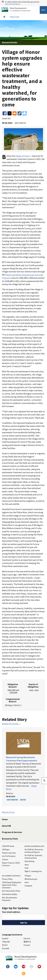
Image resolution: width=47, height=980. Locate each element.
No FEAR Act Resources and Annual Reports (34, 851)
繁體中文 (27, 942)
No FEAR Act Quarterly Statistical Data (33, 857)
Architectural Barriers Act (34, 846)
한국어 (5, 945)
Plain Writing (29, 861)
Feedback (28, 886)
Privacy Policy (7, 879)
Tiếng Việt (6, 942)
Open (27, 865)
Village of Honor (23, 156)
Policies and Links (9, 853)
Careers (5, 859)
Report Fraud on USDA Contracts (11, 864)
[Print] (25, 113)
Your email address (11, 912)
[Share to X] (10, 113)
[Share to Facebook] (5, 113)
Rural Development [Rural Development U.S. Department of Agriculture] (20, 10)
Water (23, 800)
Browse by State (10, 839)
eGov (27, 882)
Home (5, 819)
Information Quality (10, 894)
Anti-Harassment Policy (11, 891)
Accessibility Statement (11, 876)
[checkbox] (44, 781)
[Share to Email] (15, 113)
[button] (20, 113)
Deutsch (27, 938)
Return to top (8, 812)
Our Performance (9, 856)
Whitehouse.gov (31, 879)
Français (27, 945)
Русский (5, 948)
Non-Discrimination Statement (10, 899)
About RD (6, 826)
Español (5, 938)
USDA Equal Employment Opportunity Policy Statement (12, 885)
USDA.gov (6, 849)
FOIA (26, 868)
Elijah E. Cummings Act (33, 871)
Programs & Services (12, 832)
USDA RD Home (8, 846)
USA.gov (28, 876)
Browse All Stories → (11, 724)
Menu (43, 10)
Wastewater (12, 800)
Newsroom (15, 17)
